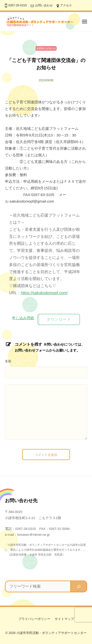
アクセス (66, 5)
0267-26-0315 (18, 5)
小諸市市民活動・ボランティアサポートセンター (52, 633)
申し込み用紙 (23, 318)
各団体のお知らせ (46, 48)
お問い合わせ (44, 5)
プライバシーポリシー (34, 619)
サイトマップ (64, 619)
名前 (8, 361)
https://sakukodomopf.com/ (44, 293)
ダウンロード (59, 319)
